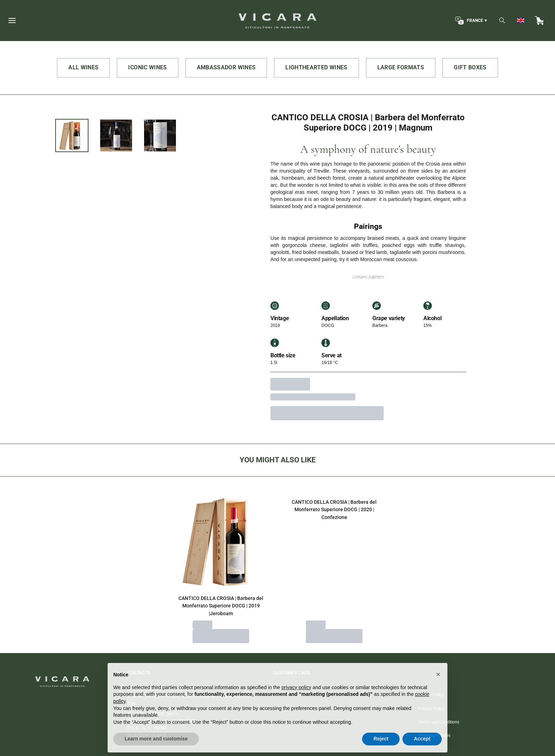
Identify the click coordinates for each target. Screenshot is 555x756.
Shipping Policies (434, 735)
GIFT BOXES (470, 67)
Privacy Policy (431, 709)
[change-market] (470, 21)
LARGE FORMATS (401, 67)
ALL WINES (83, 67)
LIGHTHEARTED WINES (316, 67)
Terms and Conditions (439, 722)
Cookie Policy (431, 695)
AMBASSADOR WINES (226, 67)
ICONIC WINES (147, 67)
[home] (277, 21)
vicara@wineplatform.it (294, 689)
